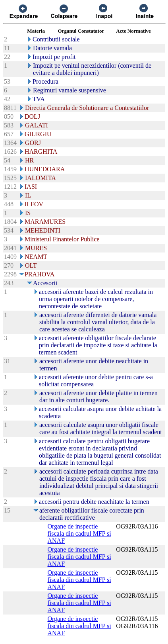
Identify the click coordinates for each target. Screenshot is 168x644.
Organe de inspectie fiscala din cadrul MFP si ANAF (79, 533)
